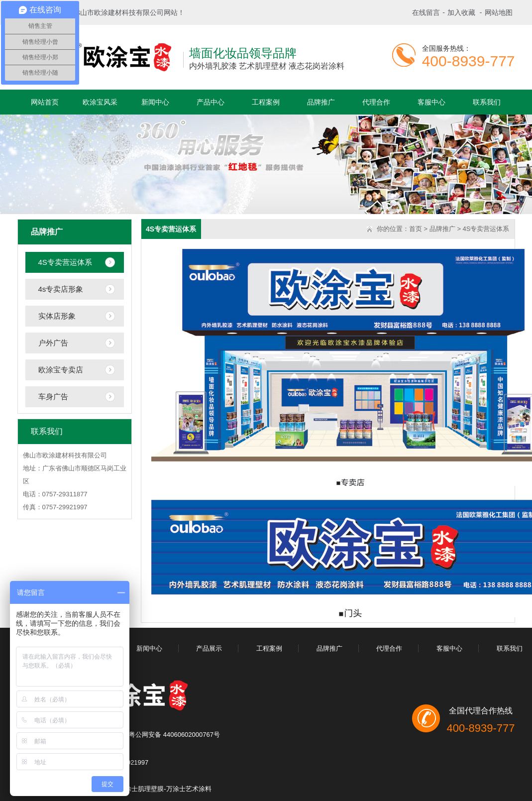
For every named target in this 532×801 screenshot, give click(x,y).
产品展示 (209, 648)
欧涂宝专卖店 (61, 370)
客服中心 (431, 102)
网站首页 (45, 102)
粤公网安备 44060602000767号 (174, 735)
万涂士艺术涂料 (189, 789)
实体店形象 (57, 316)
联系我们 (487, 102)
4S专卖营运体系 (65, 262)
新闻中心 (155, 102)
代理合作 (376, 102)
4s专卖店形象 (61, 289)
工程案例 (266, 102)
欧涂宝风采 (100, 102)
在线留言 (426, 12)
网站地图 (499, 12)
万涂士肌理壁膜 (141, 789)
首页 (416, 229)
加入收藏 (461, 12)
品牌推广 (321, 102)
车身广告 (53, 397)
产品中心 (211, 102)
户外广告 (53, 343)
